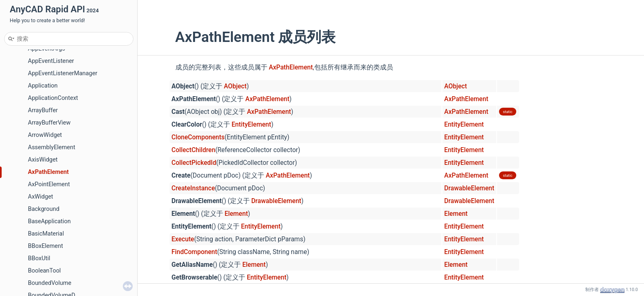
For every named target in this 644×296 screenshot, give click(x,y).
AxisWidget (43, 160)
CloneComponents (198, 137)
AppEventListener (51, 61)
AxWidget (40, 197)
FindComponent (194, 252)
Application (43, 86)
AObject (235, 86)
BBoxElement (45, 246)
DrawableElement (469, 188)
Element (236, 214)
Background (44, 209)
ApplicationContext (53, 98)
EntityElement (251, 125)
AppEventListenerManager (63, 73)
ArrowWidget (45, 135)
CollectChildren (194, 150)
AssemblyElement (52, 147)
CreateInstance (193, 188)
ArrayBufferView (49, 123)
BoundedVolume (50, 283)
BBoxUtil (39, 258)
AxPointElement (49, 184)
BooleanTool (44, 271)
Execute (183, 239)
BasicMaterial (46, 234)
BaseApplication (49, 221)
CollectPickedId (194, 163)
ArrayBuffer (43, 110)
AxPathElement (48, 172)
